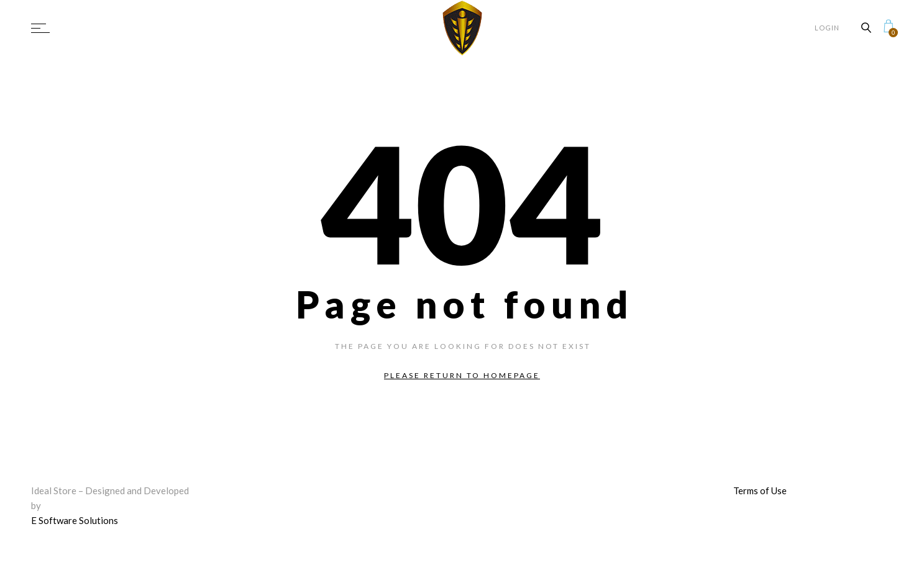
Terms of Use (760, 490)
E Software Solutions (75, 520)
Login (827, 28)
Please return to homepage (462, 375)
